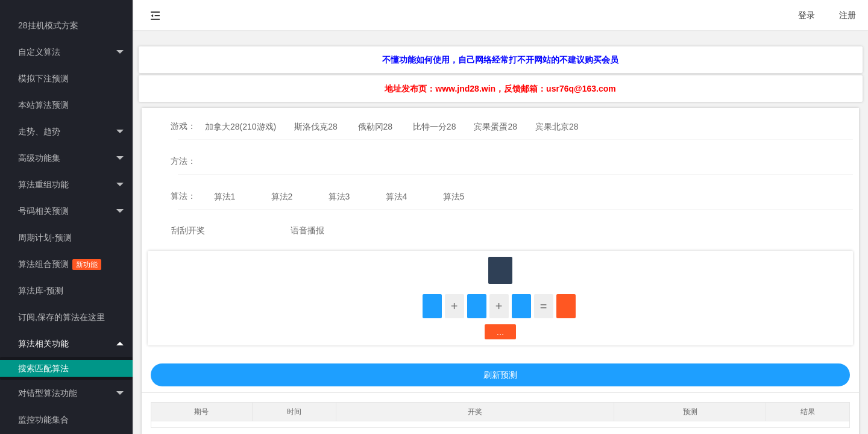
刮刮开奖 (188, 230)
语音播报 (307, 230)
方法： (183, 161)
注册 (848, 15)
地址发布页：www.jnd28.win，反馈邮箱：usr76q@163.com (500, 89)
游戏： (183, 126)
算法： (183, 196)
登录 (807, 15)
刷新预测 (500, 375)
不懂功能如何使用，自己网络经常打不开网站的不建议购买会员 (500, 60)
